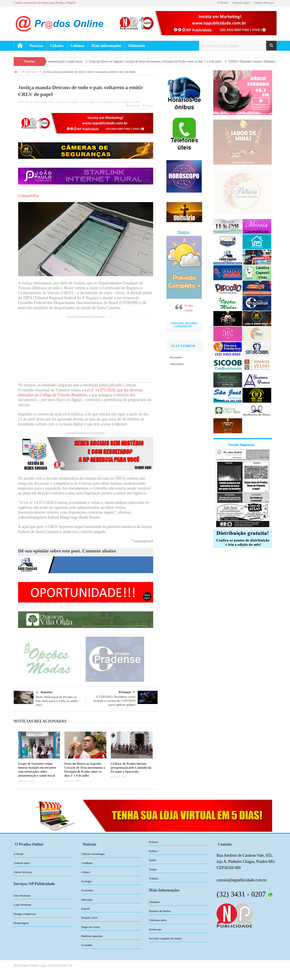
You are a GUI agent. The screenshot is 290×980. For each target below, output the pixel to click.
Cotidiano (87, 863)
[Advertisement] (86, 351)
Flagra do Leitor (90, 927)
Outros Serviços (264, 3)
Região (126, 102)
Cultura (86, 872)
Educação (87, 900)
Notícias (36, 46)
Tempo (153, 869)
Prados (117, 102)
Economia (107, 102)
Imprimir (133, 106)
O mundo (87, 945)
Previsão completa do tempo (165, 938)
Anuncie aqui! (241, 3)
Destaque (73, 102)
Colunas (78, 46)
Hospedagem (21, 923)
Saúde (153, 860)
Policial (153, 842)
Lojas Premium (23, 905)
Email (148, 106)
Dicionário (176, 357)
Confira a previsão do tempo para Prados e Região (45, 3)
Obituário (137, 46)
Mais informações (106, 46)
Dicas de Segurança (90, 102)
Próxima (127, 692)
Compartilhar (29, 196)
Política (153, 851)
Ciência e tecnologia (93, 854)
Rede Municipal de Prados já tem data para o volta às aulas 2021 (57, 701)
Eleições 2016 (89, 918)
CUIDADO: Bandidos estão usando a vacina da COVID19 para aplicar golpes (114, 701)
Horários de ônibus (160, 911)
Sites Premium (22, 896)
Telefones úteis (158, 920)
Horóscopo (155, 929)
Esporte (86, 909)
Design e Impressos (25, 914)
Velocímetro (177, 364)
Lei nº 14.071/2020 (100, 390)
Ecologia (86, 881)
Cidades (57, 46)
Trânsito (136, 102)
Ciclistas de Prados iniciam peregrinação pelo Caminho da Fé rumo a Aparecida (131, 768)
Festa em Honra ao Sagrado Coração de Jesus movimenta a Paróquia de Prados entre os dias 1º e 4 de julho (162, 61)
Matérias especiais (92, 936)
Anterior (44, 693)
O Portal (223, 3)
